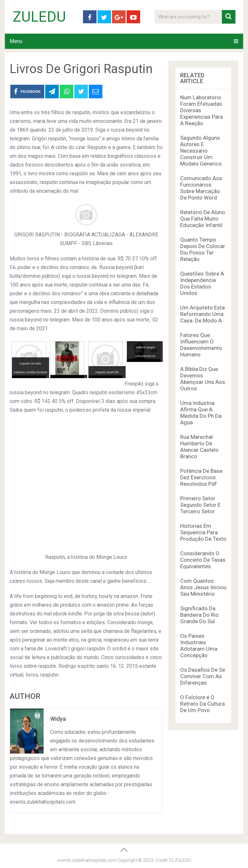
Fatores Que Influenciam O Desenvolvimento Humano (201, 345)
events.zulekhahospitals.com (87, 860)
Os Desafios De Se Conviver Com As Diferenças (203, 676)
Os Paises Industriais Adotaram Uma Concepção (199, 646)
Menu (16, 41)
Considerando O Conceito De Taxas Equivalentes (203, 560)
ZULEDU (39, 17)
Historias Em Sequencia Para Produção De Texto (203, 532)
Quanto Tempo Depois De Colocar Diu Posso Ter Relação (203, 249)
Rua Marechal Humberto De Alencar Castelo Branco (199, 447)
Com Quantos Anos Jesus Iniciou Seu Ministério (203, 587)
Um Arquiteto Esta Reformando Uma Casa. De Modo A (202, 314)
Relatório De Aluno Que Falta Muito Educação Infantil (203, 219)
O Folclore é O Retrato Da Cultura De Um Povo (202, 704)
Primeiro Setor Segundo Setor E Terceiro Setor (200, 505)
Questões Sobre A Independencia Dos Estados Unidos (202, 283)
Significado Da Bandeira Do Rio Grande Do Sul (199, 615)
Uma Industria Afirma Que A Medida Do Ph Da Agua (201, 413)
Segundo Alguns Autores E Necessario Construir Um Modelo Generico (201, 151)
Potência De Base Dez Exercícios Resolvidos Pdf (201, 477)
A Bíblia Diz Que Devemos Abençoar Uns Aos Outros (203, 379)
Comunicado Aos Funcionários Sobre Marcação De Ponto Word (201, 188)
